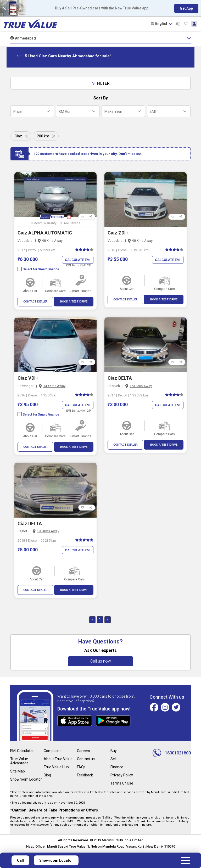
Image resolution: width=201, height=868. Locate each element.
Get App (186, 8)
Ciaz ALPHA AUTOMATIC (45, 233)
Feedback (85, 775)
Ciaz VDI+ (28, 378)
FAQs (81, 767)
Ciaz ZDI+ (118, 233)
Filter (101, 83)
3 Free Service (70, 223)
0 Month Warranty (44, 223)
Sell (113, 759)
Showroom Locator (26, 779)
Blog (47, 775)
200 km (43, 136)
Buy (114, 751)
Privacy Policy (122, 775)
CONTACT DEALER (35, 302)
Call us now (101, 661)
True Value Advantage (19, 761)
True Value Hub (56, 767)
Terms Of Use (122, 783)
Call (20, 860)
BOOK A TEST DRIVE (74, 302)
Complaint (52, 751)
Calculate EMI (78, 260)
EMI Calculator (22, 751)
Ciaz (18, 136)
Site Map (18, 771)
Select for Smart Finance (38, 269)
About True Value (58, 759)
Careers (83, 751)
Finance (117, 767)
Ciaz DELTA (120, 378)
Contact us (86, 759)
